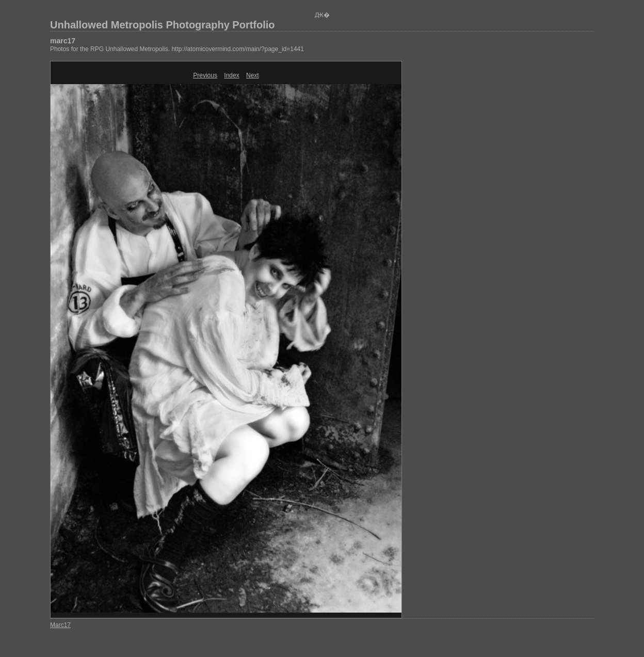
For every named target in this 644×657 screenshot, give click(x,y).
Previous (205, 75)
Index (231, 75)
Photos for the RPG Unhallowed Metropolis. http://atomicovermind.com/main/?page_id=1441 (177, 49)
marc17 (63, 41)
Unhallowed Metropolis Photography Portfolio (163, 25)
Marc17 (60, 625)
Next (253, 75)
